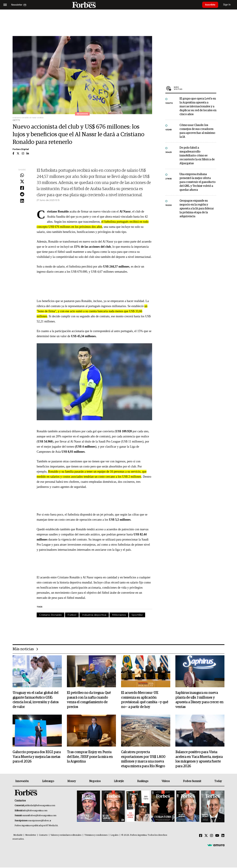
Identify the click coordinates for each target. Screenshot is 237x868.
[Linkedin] (223, 836)
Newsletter (31, 836)
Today (218, 782)
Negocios (95, 782)
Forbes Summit (192, 782)
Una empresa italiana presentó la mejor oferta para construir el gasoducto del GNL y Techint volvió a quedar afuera (197, 182)
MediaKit (18, 836)
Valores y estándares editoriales (66, 836)
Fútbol (72, 615)
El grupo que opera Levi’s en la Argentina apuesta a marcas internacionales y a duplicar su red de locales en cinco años (198, 107)
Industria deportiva (94, 615)
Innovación (22, 782)
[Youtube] (217, 836)
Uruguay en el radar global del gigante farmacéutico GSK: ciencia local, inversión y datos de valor (36, 700)
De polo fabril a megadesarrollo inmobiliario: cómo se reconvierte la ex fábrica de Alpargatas (197, 156)
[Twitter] (206, 836)
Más (195, 88)
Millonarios (119, 615)
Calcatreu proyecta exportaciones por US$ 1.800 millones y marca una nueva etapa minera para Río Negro (143, 760)
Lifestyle (119, 782)
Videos (166, 782)
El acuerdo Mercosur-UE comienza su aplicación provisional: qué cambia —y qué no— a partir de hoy (145, 700)
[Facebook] (201, 836)
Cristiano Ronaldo (51, 615)
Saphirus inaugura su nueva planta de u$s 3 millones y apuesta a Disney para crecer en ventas (199, 700)
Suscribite (211, 5)
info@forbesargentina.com (35, 811)
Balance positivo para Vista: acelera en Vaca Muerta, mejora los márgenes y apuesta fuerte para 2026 (199, 760)
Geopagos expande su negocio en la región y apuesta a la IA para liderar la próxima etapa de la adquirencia (197, 209)
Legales (115, 836)
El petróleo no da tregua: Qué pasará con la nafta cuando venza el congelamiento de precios (89, 700)
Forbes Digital (21, 149)
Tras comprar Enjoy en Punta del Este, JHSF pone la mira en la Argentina (90, 757)
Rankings (143, 782)
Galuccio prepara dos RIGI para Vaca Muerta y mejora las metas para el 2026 (37, 757)
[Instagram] (212, 836)
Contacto (43, 836)
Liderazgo (48, 782)
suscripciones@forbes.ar (40, 821)
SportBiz (137, 615)
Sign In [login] (229, 5)
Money (72, 782)
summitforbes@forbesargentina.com (39, 816)
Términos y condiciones (96, 836)
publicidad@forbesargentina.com (40, 806)
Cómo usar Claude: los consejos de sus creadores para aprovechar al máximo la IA (197, 131)
